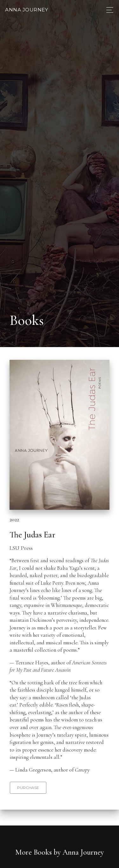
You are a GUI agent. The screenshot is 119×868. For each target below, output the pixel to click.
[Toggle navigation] (108, 10)
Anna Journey (26, 10)
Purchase (28, 788)
